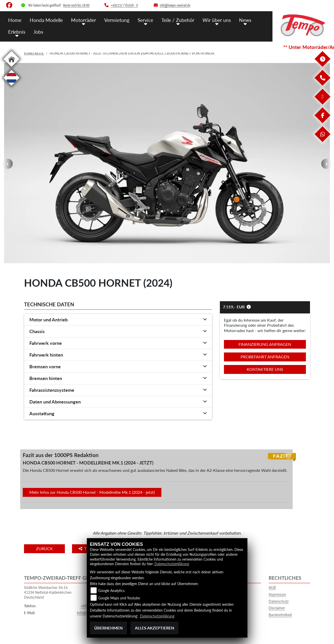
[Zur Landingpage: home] (11, 68)
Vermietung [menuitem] (117, 20)
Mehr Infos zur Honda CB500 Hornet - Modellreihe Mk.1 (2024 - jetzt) (92, 492)
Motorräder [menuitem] (83, 20)
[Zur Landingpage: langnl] (11, 87)
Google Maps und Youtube (119, 598)
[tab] (118, 320)
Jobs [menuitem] (38, 31)
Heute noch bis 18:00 (76, 5)
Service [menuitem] (145, 20)
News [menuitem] (245, 20)
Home (15, 20)
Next (326, 164)
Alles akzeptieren (154, 628)
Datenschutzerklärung (172, 564)
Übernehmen (108, 628)
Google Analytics (111, 591)
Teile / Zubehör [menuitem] (178, 20)
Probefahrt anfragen (265, 357)
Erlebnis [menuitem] (17, 31)
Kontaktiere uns (265, 369)
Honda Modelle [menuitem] (46, 20)
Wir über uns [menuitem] (217, 20)
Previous (8, 164)
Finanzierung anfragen (265, 344)
